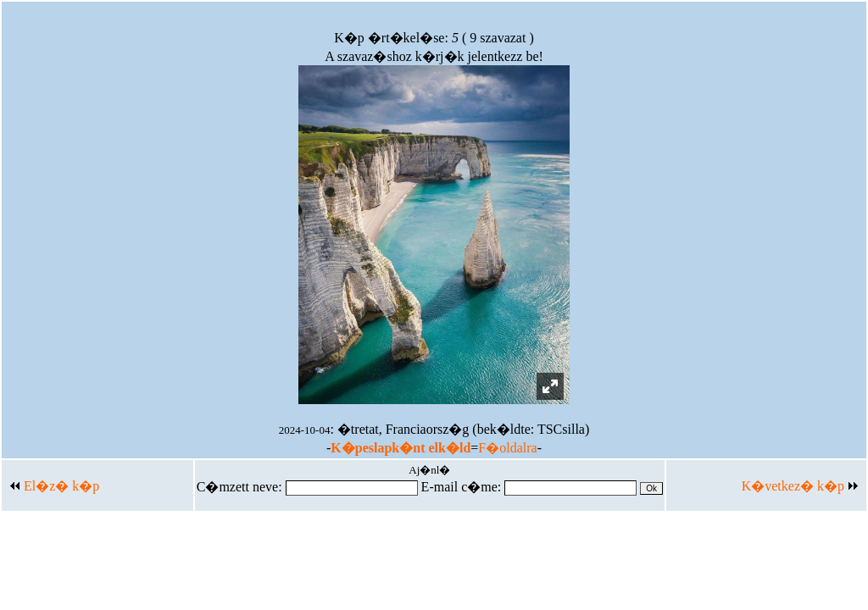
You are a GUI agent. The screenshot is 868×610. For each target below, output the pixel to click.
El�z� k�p (55, 486)
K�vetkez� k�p (800, 486)
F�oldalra (507, 448)
